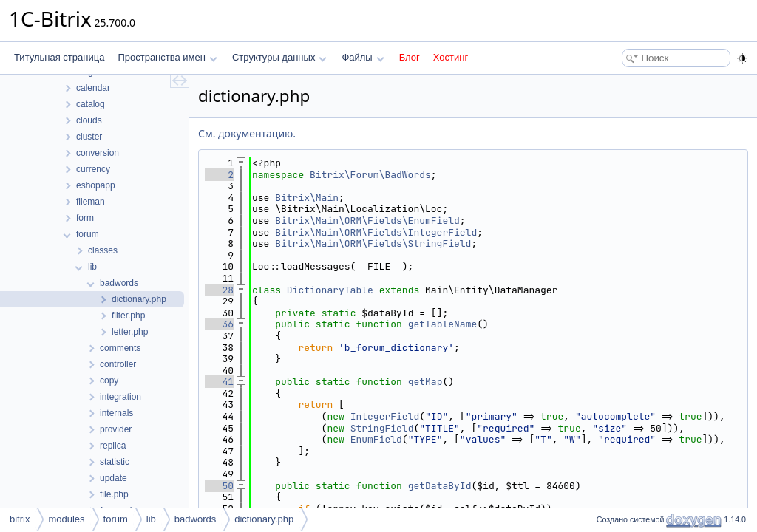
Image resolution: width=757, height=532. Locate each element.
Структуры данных (279, 57)
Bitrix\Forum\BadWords (370, 175)
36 (219, 324)
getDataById (440, 486)
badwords (195, 519)
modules (66, 519)
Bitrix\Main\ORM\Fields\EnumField (367, 221)
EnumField (376, 439)
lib (151, 519)
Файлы (363, 57)
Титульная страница (59, 57)
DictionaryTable (330, 290)
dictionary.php (264, 519)
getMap (425, 382)
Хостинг (451, 57)
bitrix (20, 519)
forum (116, 519)
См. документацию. (247, 133)
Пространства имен (167, 57)
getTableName (443, 324)
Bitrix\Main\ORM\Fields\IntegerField (376, 232)
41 (219, 382)
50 (219, 486)
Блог (410, 57)
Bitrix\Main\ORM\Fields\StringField (373, 243)
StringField (382, 428)
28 (219, 290)
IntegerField (385, 416)
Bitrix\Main (307, 198)
